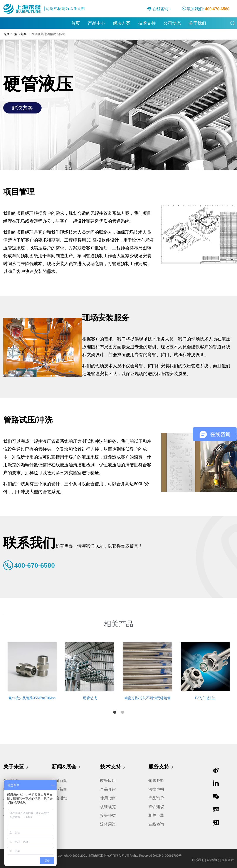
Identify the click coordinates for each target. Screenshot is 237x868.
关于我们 (130, 23)
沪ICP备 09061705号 (167, 856)
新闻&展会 (66, 767)
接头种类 (108, 816)
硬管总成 (90, 698)
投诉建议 (156, 807)
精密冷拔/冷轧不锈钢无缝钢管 (147, 698)
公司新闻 (59, 781)
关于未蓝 (16, 767)
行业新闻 (59, 789)
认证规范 (108, 807)
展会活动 (59, 798)
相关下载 (156, 816)
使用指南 (108, 798)
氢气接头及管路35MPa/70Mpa (32, 698)
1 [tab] (115, 712)
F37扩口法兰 (205, 698)
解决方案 (54, 23)
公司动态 (105, 23)
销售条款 (156, 781)
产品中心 (29, 23)
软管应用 (108, 781)
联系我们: (206, 9)
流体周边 (108, 824)
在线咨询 (158, 9)
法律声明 (156, 789)
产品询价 (156, 798)
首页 (8, 23)
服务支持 (161, 767)
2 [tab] (123, 712)
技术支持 (80, 23)
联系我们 (198, 860)
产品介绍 (108, 789)
